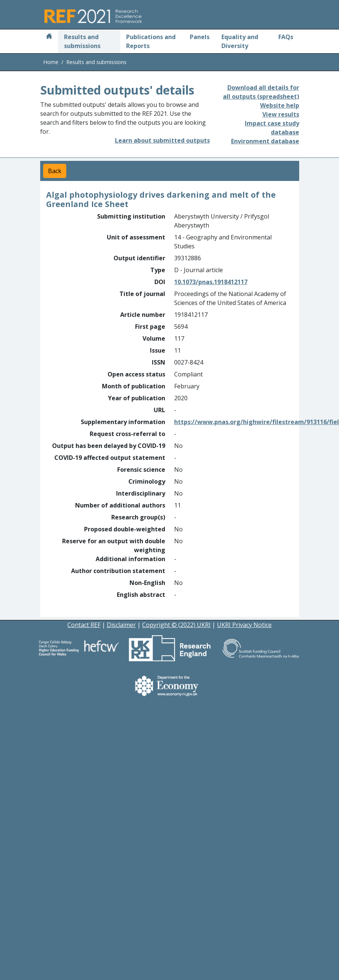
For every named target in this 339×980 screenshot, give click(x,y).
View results (281, 114)
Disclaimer (121, 625)
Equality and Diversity (240, 41)
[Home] (49, 37)
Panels (200, 37)
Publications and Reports (151, 41)
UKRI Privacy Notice (244, 625)
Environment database (265, 141)
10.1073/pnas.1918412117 (211, 282)
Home (51, 62)
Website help (280, 105)
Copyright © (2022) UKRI (176, 625)
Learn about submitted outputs (162, 140)
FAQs (286, 37)
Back (55, 171)
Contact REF (84, 625)
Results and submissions (82, 41)
